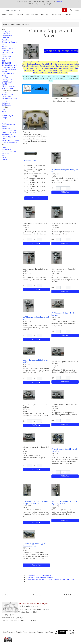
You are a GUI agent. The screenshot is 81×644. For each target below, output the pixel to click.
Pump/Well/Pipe (32, 15)
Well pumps (6, 103)
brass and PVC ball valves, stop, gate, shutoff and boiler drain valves (50, 580)
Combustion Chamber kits (9, 43)
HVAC (11, 15)
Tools (3, 156)
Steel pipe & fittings (9, 130)
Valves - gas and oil (8, 86)
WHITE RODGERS (8, 88)
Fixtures (26, 132)
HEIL (3, 61)
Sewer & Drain (6, 128)
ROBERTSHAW (7, 82)
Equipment (5, 51)
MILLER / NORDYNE (9, 67)
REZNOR (5, 78)
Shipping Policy (22, 632)
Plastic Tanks (6, 97)
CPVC (4, 114)
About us (5, 595)
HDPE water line (7, 95)
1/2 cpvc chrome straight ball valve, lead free (35, 361)
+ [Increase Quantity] (68, 188)
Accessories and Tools (9, 143)
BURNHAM (5, 38)
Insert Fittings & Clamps (7, 117)
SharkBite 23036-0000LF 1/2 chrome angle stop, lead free (64, 503)
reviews (59, 2)
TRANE (4, 84)
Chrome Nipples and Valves (19, 24)
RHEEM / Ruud (7, 80)
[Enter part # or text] (34, 10)
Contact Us (37, 595)
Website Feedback (71, 595)
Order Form (49, 632)
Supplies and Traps (61, 99)
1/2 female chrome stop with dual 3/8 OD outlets (64, 450)
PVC (3, 122)
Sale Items (5, 153)
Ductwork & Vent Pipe (9, 48)
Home (5, 24)
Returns (40, 632)
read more (55, 465)
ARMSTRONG (6, 34)
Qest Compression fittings (8, 125)
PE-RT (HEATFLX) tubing (8, 75)
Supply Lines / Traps (9, 132)
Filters (4, 55)
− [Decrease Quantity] (58, 188)
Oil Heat (4, 72)
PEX (3, 120)
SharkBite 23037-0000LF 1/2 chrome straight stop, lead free (36, 503)
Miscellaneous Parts (9, 69)
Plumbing (45, 15)
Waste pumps (6, 101)
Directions (32, 632)
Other (4, 145)
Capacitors (5, 40)
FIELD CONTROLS (8, 53)
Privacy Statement (8, 632)
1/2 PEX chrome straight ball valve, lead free (64, 314)
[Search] (65, 10)
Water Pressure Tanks (9, 99)
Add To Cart (36, 198)
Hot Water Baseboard (9, 65)
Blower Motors (7, 36)
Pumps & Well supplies (10, 90)
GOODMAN (6, 59)
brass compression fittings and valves (39, 577)
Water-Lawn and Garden (10, 141)
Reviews (4, 160)
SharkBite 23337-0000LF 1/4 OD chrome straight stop (34, 545)
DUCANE (5, 46)
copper (4, 112)
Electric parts (6, 149)
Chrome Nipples (30, 160)
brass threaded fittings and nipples (38, 575)
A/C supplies (6, 32)
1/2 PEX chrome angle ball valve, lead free (36, 318)
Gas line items (7, 57)
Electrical (20, 15)
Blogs (4, 147)
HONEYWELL (6, 63)
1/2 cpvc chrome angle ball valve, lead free (65, 171)
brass (3, 109)
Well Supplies (6, 105)
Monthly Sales (56, 15)
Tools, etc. (68, 15)
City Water (5, 93)
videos (4, 158)
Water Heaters (7, 135)
